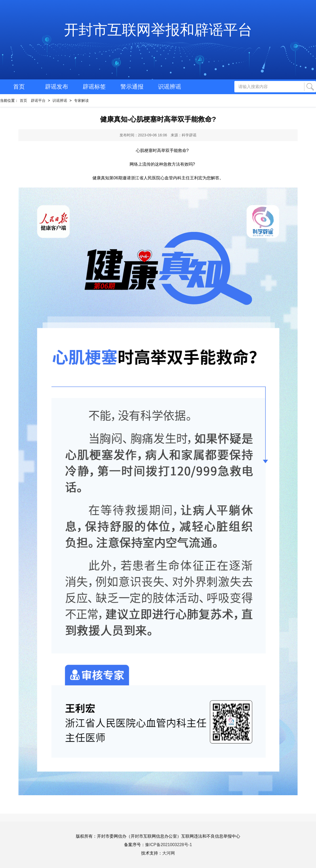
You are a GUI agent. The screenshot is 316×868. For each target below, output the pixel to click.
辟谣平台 (38, 100)
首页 (19, 87)
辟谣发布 (57, 87)
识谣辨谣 (170, 87)
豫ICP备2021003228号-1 (169, 845)
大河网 (169, 853)
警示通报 (132, 87)
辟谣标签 (94, 87)
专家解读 (81, 100)
